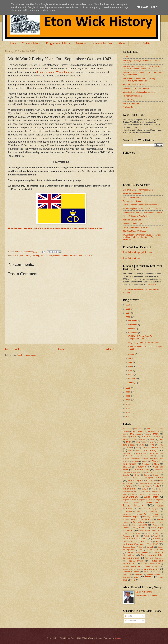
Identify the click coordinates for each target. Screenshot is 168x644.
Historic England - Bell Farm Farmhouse (140, 205)
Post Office (136, 533)
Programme (127, 536)
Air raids (129, 456)
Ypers (133, 580)
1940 (161, 439)
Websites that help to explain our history (140, 92)
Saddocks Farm (129, 547)
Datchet (147, 475)
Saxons (141, 547)
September (133, 333)
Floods (156, 486)
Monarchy (146, 517)
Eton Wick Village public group (138, 252)
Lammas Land (151, 502)
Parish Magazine (140, 525)
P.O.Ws (153, 522)
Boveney (145, 459)
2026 (128, 305)
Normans (126, 520)
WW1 (137, 577)
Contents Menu (31, 43)
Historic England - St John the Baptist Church (142, 209)
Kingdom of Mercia (130, 500)
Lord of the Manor (152, 511)
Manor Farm (142, 514)
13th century (139, 429)
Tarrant (160, 550)
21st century (128, 453)
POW (157, 533)
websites (157, 572)
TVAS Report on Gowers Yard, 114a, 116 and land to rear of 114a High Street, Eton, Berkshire (142, 237)
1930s (143, 439)
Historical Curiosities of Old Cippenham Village (143, 212)
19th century (157, 448)
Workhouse (127, 577)
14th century (152, 429)
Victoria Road (155, 564)
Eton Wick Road (145, 483)
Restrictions (157, 539)
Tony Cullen (159, 558)
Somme (140, 550)
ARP (22, 256)
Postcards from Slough (133, 224)
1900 (148, 434)
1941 (138, 442)
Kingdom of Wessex (146, 500)
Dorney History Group (132, 201)
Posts (128, 616)
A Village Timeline (130, 107)
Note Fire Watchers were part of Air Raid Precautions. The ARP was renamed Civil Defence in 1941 (56, 228)
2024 (128, 313)
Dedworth (157, 475)
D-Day (137, 475)
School (150, 547)
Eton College (134, 480)
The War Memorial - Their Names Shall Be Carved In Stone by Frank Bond (141, 68)
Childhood (127, 467)
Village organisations (152, 566)
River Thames (147, 542)
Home (12, 43)
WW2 (91, 256)
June (131, 362)
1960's (151, 445)
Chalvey (146, 461)
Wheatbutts (127, 574)
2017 (128, 408)
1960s (161, 445)
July (130, 358)
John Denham (46, 256)
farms (129, 486)
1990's (145, 448)
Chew (156, 464)
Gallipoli (145, 489)
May (130, 366)
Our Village (139, 522)
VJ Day (126, 569)
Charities (146, 464)
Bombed (126, 459)
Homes (133, 494)
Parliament (156, 525)
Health (148, 492)
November (133, 325)
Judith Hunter (151, 497)
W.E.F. (133, 569)
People (142, 528)
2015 (128, 416)
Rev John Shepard (130, 542)
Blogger (118, 638)
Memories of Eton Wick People (136, 88)
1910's (133, 437)
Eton (160, 478)
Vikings (125, 566)
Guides (140, 492)
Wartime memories (131, 103)
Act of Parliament (156, 453)
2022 (128, 388)
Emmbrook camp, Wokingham (53, 72)
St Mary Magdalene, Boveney (136, 227)
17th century (153, 431)
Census (135, 461)
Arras (158, 456)
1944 (158, 442)
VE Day (144, 564)
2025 (128, 309)
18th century (135, 434)
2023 (128, 317)
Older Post (111, 349)
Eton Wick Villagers (133, 258)
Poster (147, 533)
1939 (152, 439)
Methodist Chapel (130, 517)
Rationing (147, 536)
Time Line (148, 558)
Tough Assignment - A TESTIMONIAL (143, 342)
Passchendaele (129, 528)
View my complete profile (146, 596)
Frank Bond (129, 489)
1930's (135, 440)
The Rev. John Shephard (138, 552)
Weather (147, 572)
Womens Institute (153, 574)
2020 (128, 396)
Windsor (138, 574)
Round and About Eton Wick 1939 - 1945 (70, 256)
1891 (125, 434)
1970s (128, 448)
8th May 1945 (141, 453)
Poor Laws (157, 531)
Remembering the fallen (135, 539)
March (131, 374)
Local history (133, 505)
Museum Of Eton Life (132, 220)
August (131, 354)
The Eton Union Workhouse (135, 231)
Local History (129, 100)
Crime (150, 472)
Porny (125, 533)
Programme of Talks (58, 43)
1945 (125, 445)
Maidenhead (127, 514)
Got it (154, 7)
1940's (129, 442)
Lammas (136, 502)
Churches (141, 467)
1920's (158, 437)
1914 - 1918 (146, 437)
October (132, 329)
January (132, 383)
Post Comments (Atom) (27, 355)
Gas (154, 489)
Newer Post (12, 349)
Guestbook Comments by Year (94, 43)
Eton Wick (150, 481)
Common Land (141, 469)
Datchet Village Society (133, 197)
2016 (128, 412)
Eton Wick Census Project (134, 84)
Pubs (137, 536)
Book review (136, 459)
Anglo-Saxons (141, 456)
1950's (133, 445)
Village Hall (135, 566)
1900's (156, 434)
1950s (141, 445)
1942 (145, 442)
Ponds (148, 531)
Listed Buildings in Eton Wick (135, 216)
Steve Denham (145, 592)
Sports (150, 550)
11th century (127, 429)
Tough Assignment (135, 561)
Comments (130, 621)
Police (140, 531)
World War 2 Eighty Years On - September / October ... (141, 337)
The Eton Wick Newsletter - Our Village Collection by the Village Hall (139, 80)
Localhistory (128, 511)
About (122, 43)
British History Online (132, 194)
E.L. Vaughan (147, 478)
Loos (138, 512)
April (130, 370)
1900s (125, 437)
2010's (138, 451)
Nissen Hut (157, 517)
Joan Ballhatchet (154, 494)
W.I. (140, 569)
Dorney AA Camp (32, 256)
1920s (126, 439)
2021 (128, 392)
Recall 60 (157, 536)
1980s (137, 448)
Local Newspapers (151, 509)
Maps (157, 514)
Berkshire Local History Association (138, 190)
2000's (130, 451)
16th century (138, 431)
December (133, 320)
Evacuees (159, 483)
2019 (128, 400)
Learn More (142, 7)
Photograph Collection (132, 96)
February (132, 379)
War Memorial (151, 569)
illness (141, 494)
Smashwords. (151, 284)
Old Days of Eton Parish (143, 519)
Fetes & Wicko (143, 486)
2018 (128, 404)
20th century (150, 450)
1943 (17, 256)
